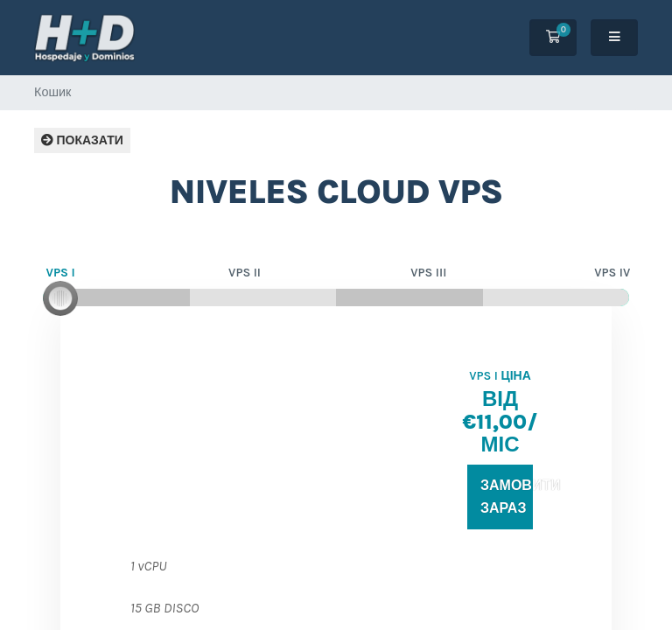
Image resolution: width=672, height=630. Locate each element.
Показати (82, 140)
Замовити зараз (507, 497)
